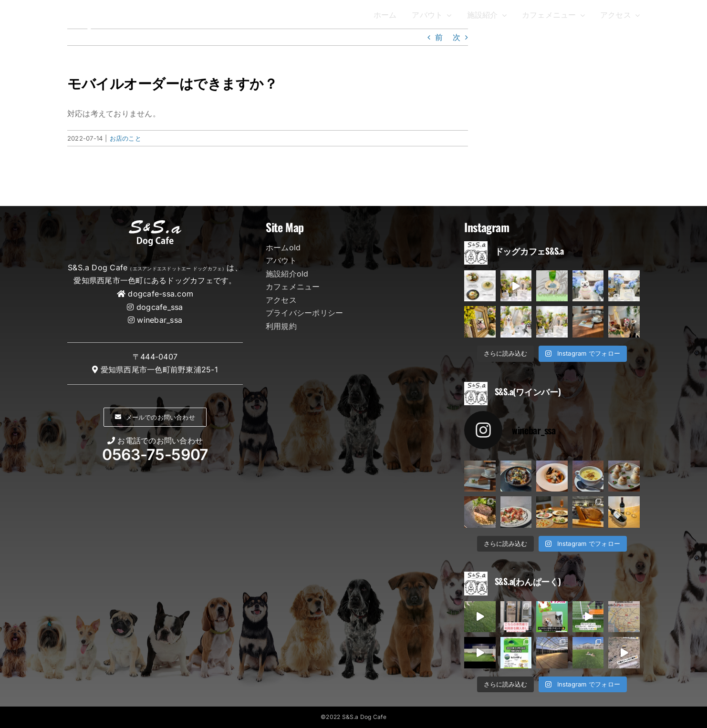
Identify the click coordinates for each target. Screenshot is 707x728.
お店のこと (125, 138)
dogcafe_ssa (160, 307)
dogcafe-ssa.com (161, 294)
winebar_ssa (160, 320)
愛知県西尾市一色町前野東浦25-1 (159, 369)
